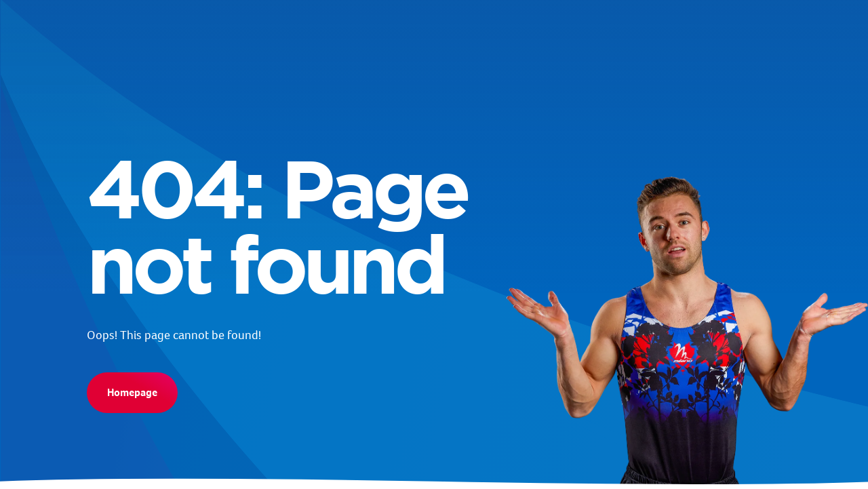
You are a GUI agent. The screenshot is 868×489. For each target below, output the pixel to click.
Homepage (132, 392)
